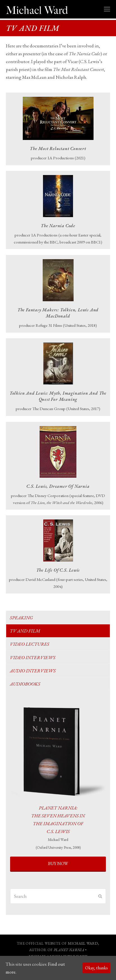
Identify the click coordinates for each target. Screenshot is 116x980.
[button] (107, 9)
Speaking (21, 618)
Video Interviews (33, 657)
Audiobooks (25, 684)
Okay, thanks (96, 968)
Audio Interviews (33, 671)
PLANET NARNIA (69, 950)
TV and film (25, 631)
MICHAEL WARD (83, 943)
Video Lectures (29, 644)
